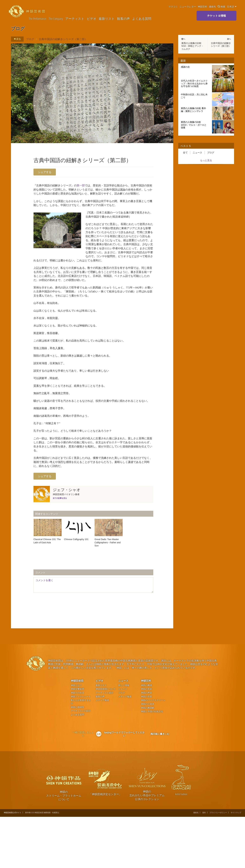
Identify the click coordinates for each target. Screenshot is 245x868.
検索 (221, 6)
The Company (56, 19)
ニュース (197, 153)
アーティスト (75, 19)
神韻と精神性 (77, 758)
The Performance (37, 19)
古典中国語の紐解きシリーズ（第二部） (63, 39)
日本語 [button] (232, 6)
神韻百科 (202, 6)
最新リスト (107, 19)
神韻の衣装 (146, 748)
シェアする (45, 172)
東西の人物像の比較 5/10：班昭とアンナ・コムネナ (192, 46)
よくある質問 (142, 19)
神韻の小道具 (148, 755)
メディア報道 (102, 751)
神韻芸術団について (106, 740)
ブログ (30, 39)
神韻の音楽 (146, 740)
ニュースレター (188, 6)
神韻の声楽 (146, 744)
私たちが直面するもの (81, 753)
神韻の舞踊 (146, 736)
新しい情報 (124, 736)
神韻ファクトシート (81, 748)
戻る (16, 39)
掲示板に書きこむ (160, 785)
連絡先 (212, 6)
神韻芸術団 (77, 732)
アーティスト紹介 (105, 744)
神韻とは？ (76, 736)
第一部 (86, 186)
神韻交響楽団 (77, 740)
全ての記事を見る (60, 549)
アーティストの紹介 (81, 762)
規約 (204, 864)
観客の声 (123, 19)
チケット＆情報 (217, 16)
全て (185, 153)
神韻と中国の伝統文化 (152, 763)
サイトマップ (236, 864)
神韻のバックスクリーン (153, 751)
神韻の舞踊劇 (148, 759)
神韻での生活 (77, 744)
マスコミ (173, 6)
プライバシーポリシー (218, 864)
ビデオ (92, 19)
